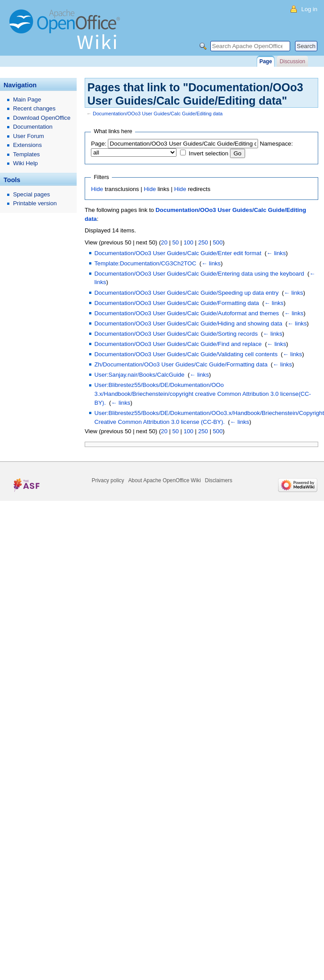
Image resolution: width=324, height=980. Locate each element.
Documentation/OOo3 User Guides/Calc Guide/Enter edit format (178, 253)
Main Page (27, 100)
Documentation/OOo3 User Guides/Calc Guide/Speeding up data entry (187, 293)
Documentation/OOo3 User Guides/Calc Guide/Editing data (158, 114)
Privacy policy (108, 480)
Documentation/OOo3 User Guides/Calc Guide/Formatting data (177, 303)
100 (189, 242)
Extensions (27, 145)
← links (276, 253)
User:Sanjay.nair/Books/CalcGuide (139, 375)
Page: (98, 144)
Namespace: (276, 144)
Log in (309, 9)
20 (164, 242)
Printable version (35, 203)
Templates (26, 154)
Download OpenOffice (42, 118)
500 (217, 242)
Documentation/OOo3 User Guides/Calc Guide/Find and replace (178, 344)
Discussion (292, 61)
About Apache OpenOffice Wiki (165, 480)
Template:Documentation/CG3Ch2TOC (145, 263)
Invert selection (209, 153)
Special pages (31, 194)
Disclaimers (219, 480)
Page (266, 61)
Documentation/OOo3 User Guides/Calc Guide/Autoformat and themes (187, 313)
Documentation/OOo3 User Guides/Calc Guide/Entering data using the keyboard (199, 274)
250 (203, 242)
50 (175, 242)
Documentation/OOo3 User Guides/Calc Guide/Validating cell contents (186, 354)
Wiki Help (25, 163)
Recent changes (34, 108)
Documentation (33, 127)
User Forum (29, 136)
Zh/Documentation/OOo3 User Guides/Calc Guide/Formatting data (181, 364)
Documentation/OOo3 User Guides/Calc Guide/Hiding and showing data (189, 323)
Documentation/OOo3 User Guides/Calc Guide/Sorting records (176, 334)
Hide (97, 189)
